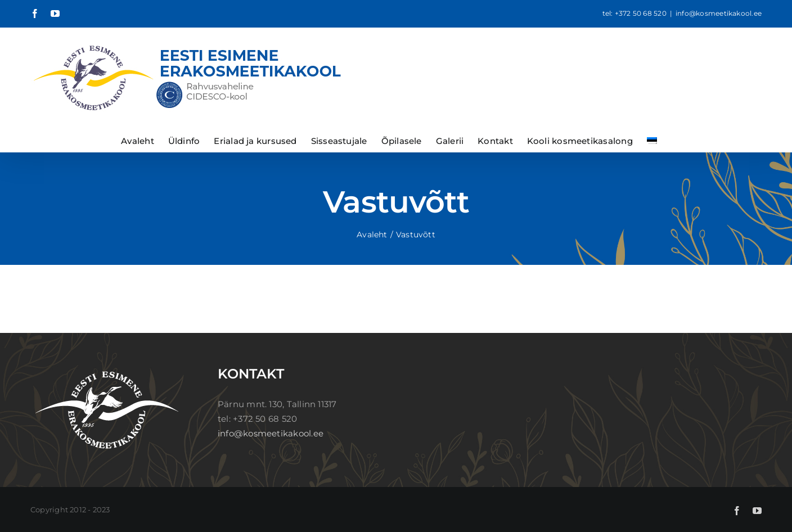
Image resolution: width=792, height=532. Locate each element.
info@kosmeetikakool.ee (719, 13)
